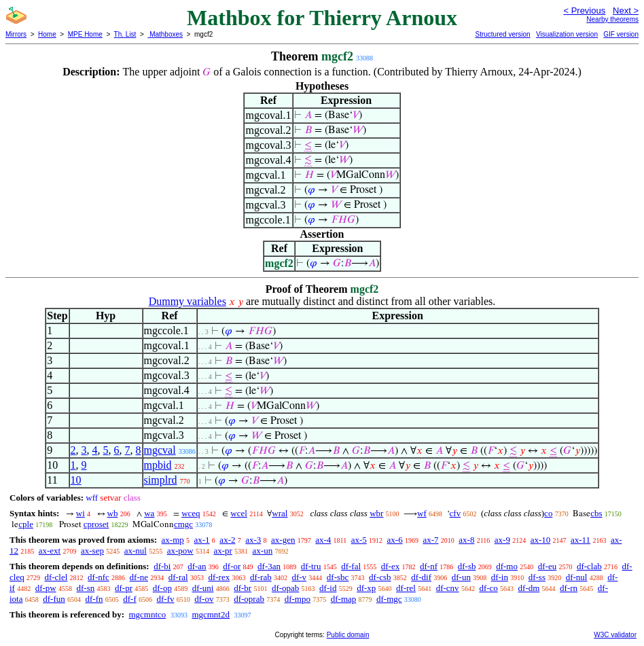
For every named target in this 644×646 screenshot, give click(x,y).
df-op (162, 588)
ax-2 (227, 540)
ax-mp (173, 540)
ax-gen (283, 540)
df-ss (537, 577)
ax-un (263, 551)
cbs (596, 513)
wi (80, 513)
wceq (191, 513)
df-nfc (99, 577)
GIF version (621, 34)
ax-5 (359, 540)
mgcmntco (147, 614)
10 (76, 480)
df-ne (139, 577)
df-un (461, 577)
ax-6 (395, 540)
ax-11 (580, 540)
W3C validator (615, 635)
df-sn (86, 588)
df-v (299, 577)
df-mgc (389, 599)
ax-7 (430, 540)
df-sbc (338, 577)
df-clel (56, 577)
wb (113, 513)
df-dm (529, 588)
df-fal (351, 566)
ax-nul (136, 551)
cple (26, 524)
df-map (344, 599)
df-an (197, 566)
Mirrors (16, 34)
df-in (500, 577)
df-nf (429, 566)
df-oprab (249, 599)
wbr (376, 513)
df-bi (162, 566)
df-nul (577, 577)
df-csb (380, 577)
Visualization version (567, 34)
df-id (328, 588)
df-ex (390, 566)
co (548, 513)
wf (422, 513)
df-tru (311, 566)
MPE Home (85, 34)
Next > (626, 11)
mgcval (160, 450)
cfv (455, 513)
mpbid (158, 465)
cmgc (183, 524)
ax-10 (541, 540)
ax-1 (202, 540)
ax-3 (253, 540)
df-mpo (298, 599)
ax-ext (50, 551)
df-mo (507, 566)
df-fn (94, 599)
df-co (488, 588)
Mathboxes (165, 34)
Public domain (348, 635)
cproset (96, 524)
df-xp (366, 588)
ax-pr (222, 551)
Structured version (502, 34)
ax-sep (92, 551)
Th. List (125, 34)
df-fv (166, 599)
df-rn (569, 588)
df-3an (269, 566)
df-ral (178, 577)
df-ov (204, 599)
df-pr (124, 588)
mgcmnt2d (211, 614)
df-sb (467, 566)
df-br (243, 588)
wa (149, 513)
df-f (130, 599)
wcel (239, 513)
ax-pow (180, 551)
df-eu (547, 566)
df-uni (203, 588)
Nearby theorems (612, 19)
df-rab (261, 577)
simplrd (161, 480)
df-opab (285, 588)
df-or (232, 566)
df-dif (421, 577)
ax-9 (502, 540)
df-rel (406, 588)
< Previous (584, 11)
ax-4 (323, 540)
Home (47, 34)
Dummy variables (187, 301)
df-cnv (448, 588)
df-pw (46, 588)
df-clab (589, 566)
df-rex (219, 577)
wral (280, 513)
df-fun (54, 599)
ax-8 (466, 540)
